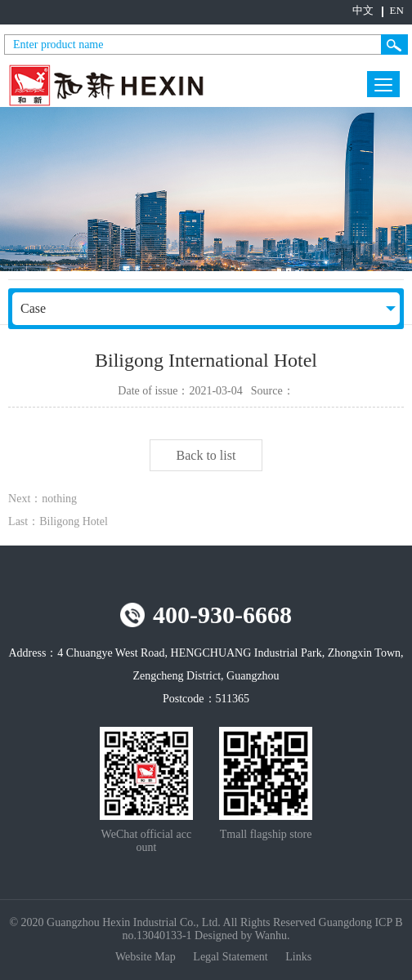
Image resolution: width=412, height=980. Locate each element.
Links (298, 957)
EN (397, 10)
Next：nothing (43, 499)
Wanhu (271, 935)
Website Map (147, 957)
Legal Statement (232, 957)
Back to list (206, 455)
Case (33, 308)
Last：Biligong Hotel (58, 521)
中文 (363, 10)
